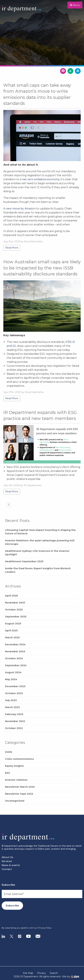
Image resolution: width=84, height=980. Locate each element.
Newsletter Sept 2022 (19, 794)
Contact (7, 869)
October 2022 (14, 728)
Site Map (28, 973)
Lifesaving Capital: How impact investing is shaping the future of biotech (40, 532)
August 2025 (13, 624)
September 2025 (16, 617)
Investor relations (16, 780)
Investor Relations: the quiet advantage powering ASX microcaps (40, 542)
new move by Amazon (21, 209)
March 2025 (12, 637)
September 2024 (16, 665)
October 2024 (14, 658)
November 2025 (15, 603)
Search (54, 973)
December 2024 (15, 644)
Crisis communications (19, 759)
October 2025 (14, 610)
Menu (75, 5)
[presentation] (22, 918)
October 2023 (14, 693)
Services (7, 861)
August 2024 (13, 672)
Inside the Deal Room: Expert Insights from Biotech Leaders (38, 570)
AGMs (9, 752)
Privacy (41, 973)
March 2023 (12, 707)
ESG (8, 773)
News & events (11, 865)
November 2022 (15, 721)
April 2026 (11, 596)
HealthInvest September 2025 (24, 561)
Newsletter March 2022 (20, 787)
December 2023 (15, 686)
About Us (7, 857)
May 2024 (11, 679)
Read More (12, 248)
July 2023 (11, 700)
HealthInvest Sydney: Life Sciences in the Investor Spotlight (37, 553)
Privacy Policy (45, 928)
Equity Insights (14, 766)
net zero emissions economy (41, 179)
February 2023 (14, 714)
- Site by (70, 977)
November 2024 (15, 651)
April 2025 (11, 631)
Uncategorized (15, 801)
